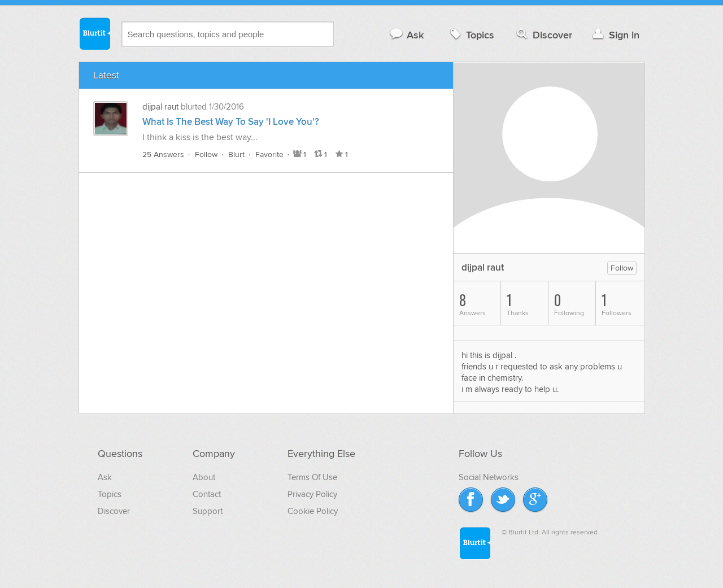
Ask (406, 35)
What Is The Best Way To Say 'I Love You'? (231, 122)
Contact (207, 494)
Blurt (236, 154)
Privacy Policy (312, 494)
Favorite (269, 154)
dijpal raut (160, 107)
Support (208, 511)
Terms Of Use (312, 477)
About (204, 477)
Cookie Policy (313, 511)
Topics (471, 35)
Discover (543, 35)
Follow (206, 154)
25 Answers (163, 154)
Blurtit (94, 33)
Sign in (615, 35)
